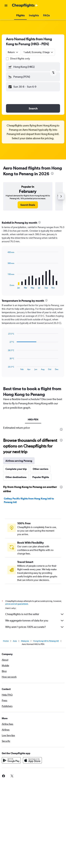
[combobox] (13, 52)
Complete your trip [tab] (16, 469)
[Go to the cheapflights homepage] (25, 5)
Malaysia (25, 641)
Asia (15, 641)
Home (6, 641)
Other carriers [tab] (40, 469)
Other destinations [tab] (16, 477)
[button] (6, 5)
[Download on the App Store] (32, 760)
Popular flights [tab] (41, 477)
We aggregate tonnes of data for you (35, 621)
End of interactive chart (6, 286)
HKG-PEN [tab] (33, 419)
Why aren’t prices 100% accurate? (35, 627)
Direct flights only (20, 59)
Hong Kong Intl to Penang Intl (46, 641)
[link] (28, 205)
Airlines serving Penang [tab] (19, 461)
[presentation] (52, 173)
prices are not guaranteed (17, 604)
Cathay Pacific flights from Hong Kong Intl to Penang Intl (29, 500)
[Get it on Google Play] (11, 760)
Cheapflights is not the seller (35, 614)
